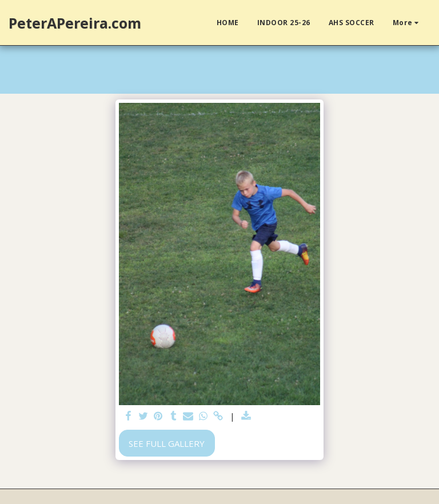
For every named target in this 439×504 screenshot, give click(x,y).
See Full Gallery (167, 443)
